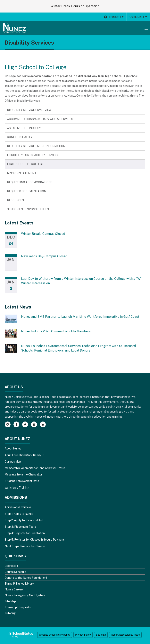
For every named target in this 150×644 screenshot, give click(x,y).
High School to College (25, 164)
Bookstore (11, 566)
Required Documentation (27, 191)
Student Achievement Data (22, 481)
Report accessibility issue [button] (125, 635)
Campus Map (13, 462)
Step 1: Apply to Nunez (19, 514)
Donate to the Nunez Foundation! (26, 578)
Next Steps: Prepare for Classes (25, 546)
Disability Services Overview (29, 110)
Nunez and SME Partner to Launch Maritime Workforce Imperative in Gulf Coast (80, 317)
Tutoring (10, 613)
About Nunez (13, 448)
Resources (15, 200)
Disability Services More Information (36, 146)
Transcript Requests (18, 607)
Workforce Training (17, 488)
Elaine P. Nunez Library (19, 584)
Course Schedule (15, 572)
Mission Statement (22, 173)
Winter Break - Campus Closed (43, 234)
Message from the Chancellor (23, 474)
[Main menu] (146, 28)
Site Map (10, 601)
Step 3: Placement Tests (20, 527)
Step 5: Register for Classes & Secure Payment (34, 540)
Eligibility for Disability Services (33, 155)
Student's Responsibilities (28, 209)
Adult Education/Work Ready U (24, 455)
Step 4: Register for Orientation (25, 533)
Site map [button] (101, 635)
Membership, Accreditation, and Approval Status (35, 468)
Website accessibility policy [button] (55, 635)
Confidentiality (20, 137)
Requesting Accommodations (30, 182)
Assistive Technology (24, 128)
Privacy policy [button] (83, 635)
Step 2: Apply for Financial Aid (24, 520)
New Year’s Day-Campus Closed (44, 256)
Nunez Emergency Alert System (25, 595)
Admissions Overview (18, 507)
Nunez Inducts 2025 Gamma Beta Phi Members (56, 331)
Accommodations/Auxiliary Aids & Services (40, 119)
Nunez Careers (14, 589)
